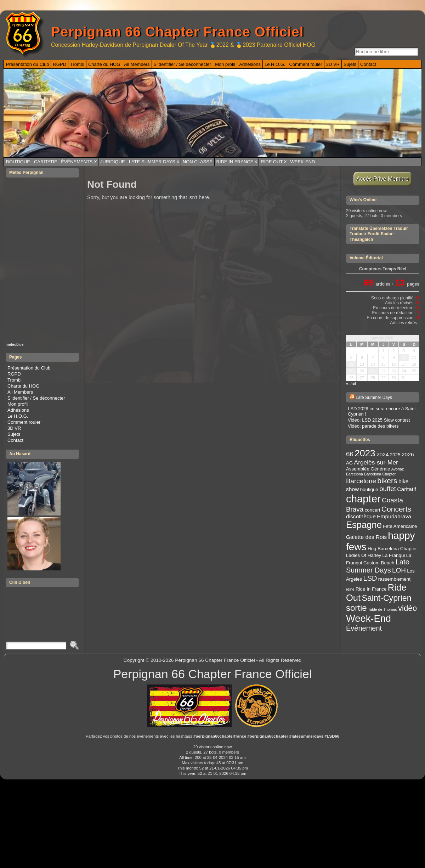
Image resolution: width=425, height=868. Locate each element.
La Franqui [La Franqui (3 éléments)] (394, 555)
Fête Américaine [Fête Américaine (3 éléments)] (400, 526)
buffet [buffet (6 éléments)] (388, 489)
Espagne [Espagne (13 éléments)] (364, 525)
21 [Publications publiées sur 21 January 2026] (373, 371)
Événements (77, 162)
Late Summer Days (152, 162)
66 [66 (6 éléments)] (350, 454)
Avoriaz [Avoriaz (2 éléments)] (398, 469)
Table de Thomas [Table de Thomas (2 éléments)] (382, 609)
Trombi (15, 380)
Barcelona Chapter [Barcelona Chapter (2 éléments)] (380, 474)
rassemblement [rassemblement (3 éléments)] (394, 579)
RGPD (14, 374)
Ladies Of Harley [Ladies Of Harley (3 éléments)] (364, 555)
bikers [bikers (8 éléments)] (387, 481)
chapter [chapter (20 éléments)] (363, 499)
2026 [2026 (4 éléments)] (408, 454)
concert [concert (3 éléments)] (373, 510)
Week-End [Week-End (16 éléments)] (369, 618)
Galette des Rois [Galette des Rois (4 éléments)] (366, 537)
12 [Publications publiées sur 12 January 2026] (351, 364)
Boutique (18, 162)
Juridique (113, 162)
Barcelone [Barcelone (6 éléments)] (361, 481)
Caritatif (46, 162)
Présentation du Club (29, 368)
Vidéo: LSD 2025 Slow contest (379, 420)
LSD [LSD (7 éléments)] (370, 578)
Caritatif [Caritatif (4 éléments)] (407, 489)
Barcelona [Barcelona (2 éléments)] (355, 474)
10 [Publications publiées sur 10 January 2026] (404, 357)
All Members (20, 392)
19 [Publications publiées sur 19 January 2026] (351, 371)
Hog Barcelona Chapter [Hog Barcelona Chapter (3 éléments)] (392, 549)
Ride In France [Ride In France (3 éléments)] (371, 589)
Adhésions (18, 410)
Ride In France (235, 162)
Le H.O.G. (18, 416)
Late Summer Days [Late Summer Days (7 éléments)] (378, 566)
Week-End (302, 162)
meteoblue (15, 344)
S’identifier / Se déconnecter (36, 398)
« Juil (351, 384)
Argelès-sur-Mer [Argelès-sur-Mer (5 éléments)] (376, 462)
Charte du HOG (23, 386)
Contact (15, 440)
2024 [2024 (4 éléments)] (383, 454)
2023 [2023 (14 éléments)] (365, 453)
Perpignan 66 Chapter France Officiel (177, 32)
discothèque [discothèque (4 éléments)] (361, 516)
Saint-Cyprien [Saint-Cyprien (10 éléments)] (387, 598)
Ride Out (272, 162)
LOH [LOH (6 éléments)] (399, 570)
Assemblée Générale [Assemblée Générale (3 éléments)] (368, 469)
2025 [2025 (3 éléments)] (395, 455)
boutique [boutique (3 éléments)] (369, 489)
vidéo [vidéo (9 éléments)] (407, 608)
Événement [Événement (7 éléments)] (364, 628)
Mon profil (18, 404)
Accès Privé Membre (383, 179)
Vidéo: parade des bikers (373, 426)
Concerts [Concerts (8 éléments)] (396, 509)
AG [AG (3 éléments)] (349, 463)
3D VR (14, 428)
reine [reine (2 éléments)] (350, 589)
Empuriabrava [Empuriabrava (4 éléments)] (394, 516)
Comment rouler (24, 422)
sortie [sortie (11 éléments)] (356, 608)
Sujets (14, 434)
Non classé (198, 162)
